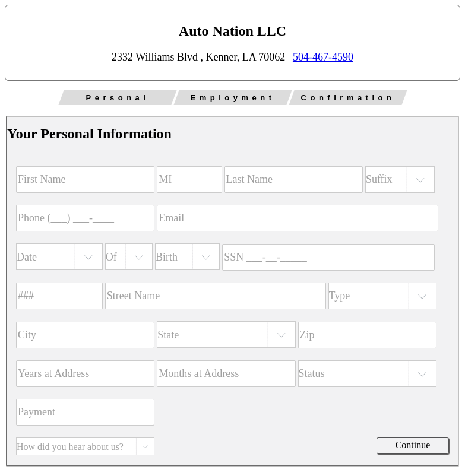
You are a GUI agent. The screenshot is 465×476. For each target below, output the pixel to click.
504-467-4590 (323, 57)
